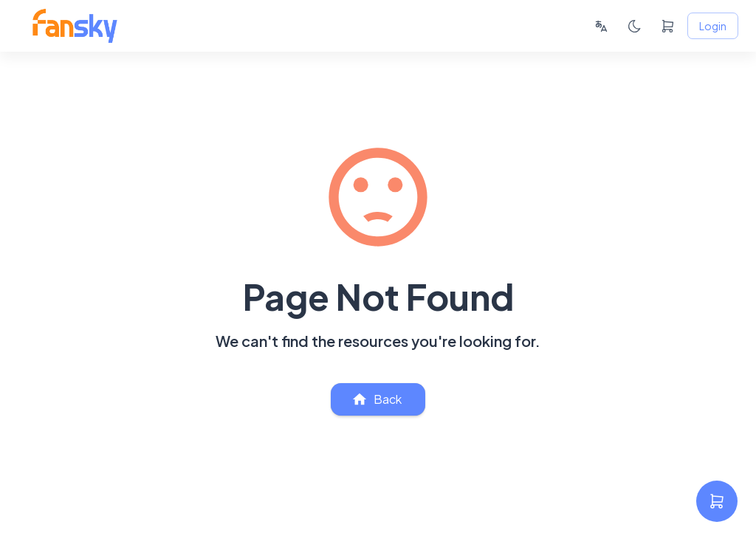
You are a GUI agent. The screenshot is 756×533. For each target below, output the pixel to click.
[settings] (717, 501)
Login (713, 26)
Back (378, 399)
